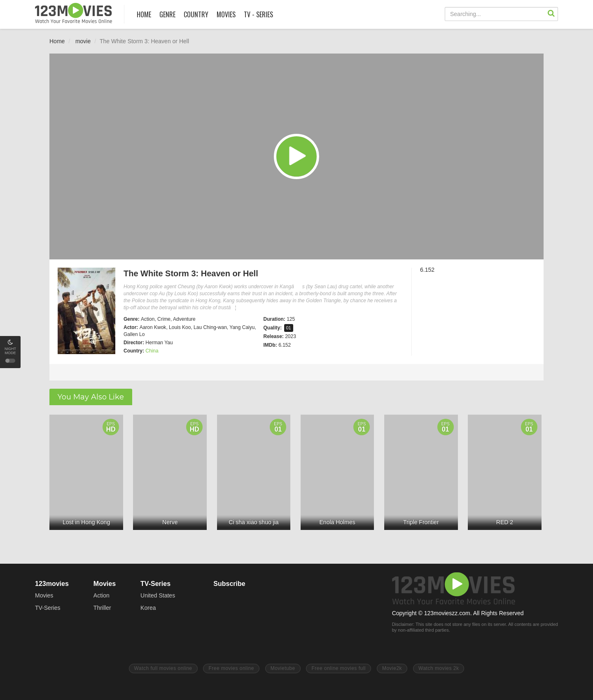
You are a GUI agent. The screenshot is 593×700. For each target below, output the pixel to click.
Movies (44, 595)
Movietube (283, 668)
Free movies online (231, 668)
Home (57, 41)
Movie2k (392, 668)
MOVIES (226, 14)
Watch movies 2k (439, 668)
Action (102, 595)
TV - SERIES (258, 14)
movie (83, 41)
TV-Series (48, 608)
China (152, 351)
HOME (144, 14)
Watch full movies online (163, 668)
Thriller (102, 608)
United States (158, 595)
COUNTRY (196, 14)
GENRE (167, 14)
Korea (148, 608)
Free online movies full (339, 668)
